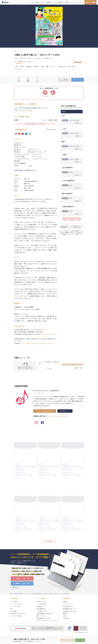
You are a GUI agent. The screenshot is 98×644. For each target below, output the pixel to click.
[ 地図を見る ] (19, 63)
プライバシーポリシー (68, 604)
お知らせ (65, 616)
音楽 (15, 51)
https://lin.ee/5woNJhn (49, 334)
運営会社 (65, 614)
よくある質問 (13, 611)
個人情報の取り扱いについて (70, 609)
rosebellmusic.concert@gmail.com (58, 416)
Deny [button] (79, 636)
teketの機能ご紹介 (41, 609)
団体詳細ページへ (65, 411)
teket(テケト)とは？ (41, 602)
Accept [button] (87, 636)
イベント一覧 (28, 594)
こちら (73, 234)
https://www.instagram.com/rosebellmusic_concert (37, 343)
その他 (20, 51)
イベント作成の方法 (41, 604)
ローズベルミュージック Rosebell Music (46, 391)
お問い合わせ (66, 618)
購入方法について (53, 129)
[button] (8, 638)
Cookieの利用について (68, 606)
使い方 (12, 609)
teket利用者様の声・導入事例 (44, 614)
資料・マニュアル (41, 616)
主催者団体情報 (78, 62)
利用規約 (65, 602)
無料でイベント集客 (90, 2)
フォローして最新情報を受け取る (45, 411)
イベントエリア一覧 (15, 606)
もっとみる (17, 72)
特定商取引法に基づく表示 (69, 611)
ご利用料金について (41, 606)
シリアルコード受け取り (16, 616)
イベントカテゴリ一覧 (15, 604)
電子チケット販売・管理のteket (17, 594)
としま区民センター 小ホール (33, 641)
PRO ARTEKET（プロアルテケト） (19, 614)
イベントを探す (14, 602)
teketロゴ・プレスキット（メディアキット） (48, 621)
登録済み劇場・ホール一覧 (43, 618)
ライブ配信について (41, 611)
